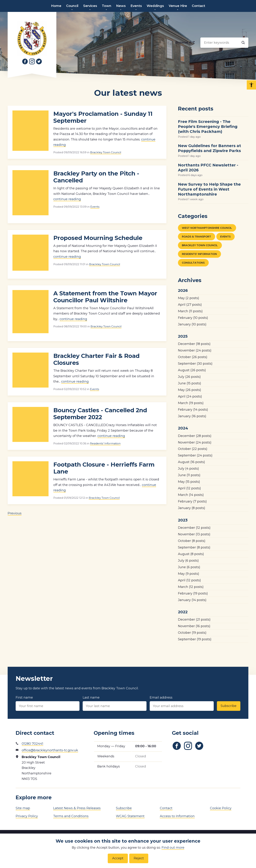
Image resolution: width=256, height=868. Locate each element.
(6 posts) (188, 561)
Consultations (193, 263)
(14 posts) (193, 410)
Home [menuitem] (56, 6)
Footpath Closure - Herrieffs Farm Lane (104, 468)
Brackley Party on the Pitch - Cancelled (96, 177)
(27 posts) (190, 305)
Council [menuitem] (72, 6)
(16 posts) (192, 416)
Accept (118, 858)
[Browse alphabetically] (185, 43)
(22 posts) (193, 449)
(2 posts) (189, 298)
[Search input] (224, 43)
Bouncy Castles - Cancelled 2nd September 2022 (100, 414)
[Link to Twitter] (39, 61)
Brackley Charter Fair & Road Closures (96, 359)
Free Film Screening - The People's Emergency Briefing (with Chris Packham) (208, 126)
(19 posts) (191, 403)
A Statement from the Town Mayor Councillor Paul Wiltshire (105, 297)
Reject (139, 858)
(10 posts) (193, 318)
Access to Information (177, 816)
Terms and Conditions (71, 816)
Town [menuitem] (107, 6)
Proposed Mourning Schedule (98, 238)
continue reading (67, 199)
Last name (115, 703)
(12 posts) (189, 488)
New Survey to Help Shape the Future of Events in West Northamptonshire (209, 189)
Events (95, 207)
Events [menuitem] (136, 6)
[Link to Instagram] (32, 61)
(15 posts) (190, 383)
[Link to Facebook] (25, 61)
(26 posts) (193, 357)
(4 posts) (188, 469)
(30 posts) (195, 364)
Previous (15, 513)
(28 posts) (195, 436)
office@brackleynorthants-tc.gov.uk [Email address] (50, 750)
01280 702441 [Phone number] (32, 744)
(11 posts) (190, 311)
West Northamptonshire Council (207, 228)
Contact (166, 808)
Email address (182, 703)
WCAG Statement (130, 816)
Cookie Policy (221, 808)
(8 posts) (192, 508)
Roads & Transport (196, 237)
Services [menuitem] (90, 6)
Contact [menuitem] (198, 6)
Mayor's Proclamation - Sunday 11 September (103, 117)
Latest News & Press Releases (77, 808)
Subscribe (229, 706)
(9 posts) (189, 574)
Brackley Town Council (106, 152)
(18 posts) (194, 344)
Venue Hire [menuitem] (178, 6)
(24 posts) (195, 350)
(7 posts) (192, 501)
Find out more (173, 848)
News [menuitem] (121, 6)
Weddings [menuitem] (155, 6)
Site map (23, 808)
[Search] (243, 43)
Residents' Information (105, 443)
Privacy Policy (27, 816)
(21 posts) (194, 620)
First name (48, 703)
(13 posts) (194, 534)
